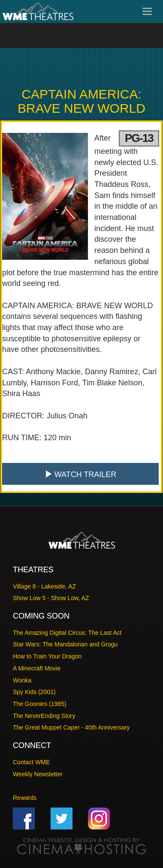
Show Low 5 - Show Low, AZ (51, 598)
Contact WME (31, 762)
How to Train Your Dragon (47, 656)
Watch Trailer (81, 474)
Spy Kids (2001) (34, 692)
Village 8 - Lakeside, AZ (44, 586)
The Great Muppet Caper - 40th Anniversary (71, 727)
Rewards (25, 798)
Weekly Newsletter (38, 774)
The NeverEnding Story (44, 716)
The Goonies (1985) (40, 704)
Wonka (22, 680)
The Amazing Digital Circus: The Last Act (67, 633)
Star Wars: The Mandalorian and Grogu (65, 644)
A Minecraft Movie (37, 668)
